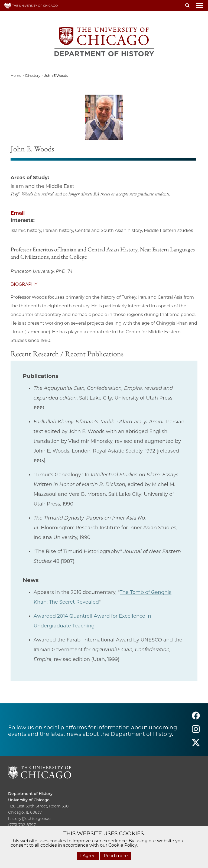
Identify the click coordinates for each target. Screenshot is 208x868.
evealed (89, 602)
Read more (116, 856)
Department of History (30, 794)
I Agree (88, 856)
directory (33, 75)
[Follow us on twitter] (196, 745)
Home (16, 75)
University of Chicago (29, 800)
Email (18, 213)
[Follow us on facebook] (196, 718)
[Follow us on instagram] (196, 732)
